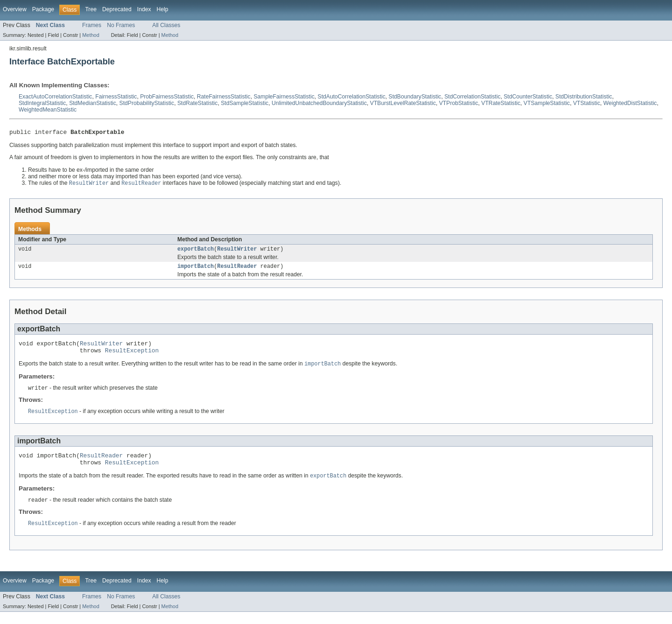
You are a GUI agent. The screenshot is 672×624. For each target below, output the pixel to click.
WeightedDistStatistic (630, 103)
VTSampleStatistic (547, 103)
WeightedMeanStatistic (48, 110)
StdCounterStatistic (528, 97)
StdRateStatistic (197, 103)
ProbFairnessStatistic (167, 97)
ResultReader (237, 270)
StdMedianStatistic (93, 103)
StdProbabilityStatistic (147, 103)
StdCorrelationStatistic (472, 97)
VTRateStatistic (501, 103)
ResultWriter (237, 252)
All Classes (166, 25)
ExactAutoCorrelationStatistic (55, 97)
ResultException (132, 357)
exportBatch (196, 252)
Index (144, 9)
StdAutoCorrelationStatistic (352, 97)
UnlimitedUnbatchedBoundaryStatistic (319, 103)
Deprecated (117, 9)
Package (43, 9)
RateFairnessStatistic (224, 97)
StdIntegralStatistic (42, 103)
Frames (92, 25)
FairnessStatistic (116, 97)
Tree (91, 9)
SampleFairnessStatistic (284, 97)
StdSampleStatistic (245, 103)
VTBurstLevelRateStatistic (403, 103)
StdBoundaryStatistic (415, 97)
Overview (15, 9)
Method (91, 35)
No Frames (121, 25)
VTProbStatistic (459, 103)
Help (163, 9)
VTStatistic (587, 103)
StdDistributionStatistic (584, 97)
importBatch (196, 270)
